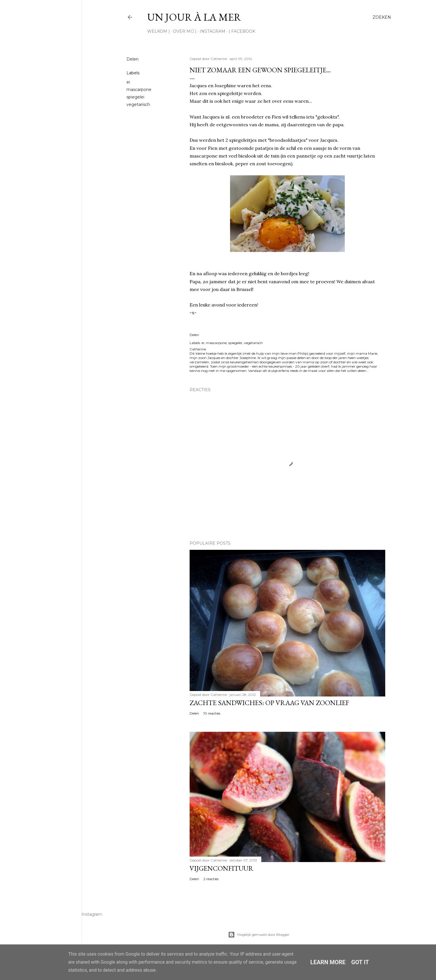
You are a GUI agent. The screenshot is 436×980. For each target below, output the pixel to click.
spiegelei (135, 97)
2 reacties (211, 879)
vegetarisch (138, 104)
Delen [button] (133, 59)
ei (128, 82)
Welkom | (158, 31)
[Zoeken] (382, 17)
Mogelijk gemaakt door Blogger (259, 935)
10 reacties (212, 713)
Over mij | (185, 31)
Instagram (213, 31)
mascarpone (139, 90)
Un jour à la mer (194, 17)
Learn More (328, 962)
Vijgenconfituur (221, 868)
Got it (360, 962)
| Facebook (242, 31)
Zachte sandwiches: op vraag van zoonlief (269, 703)
